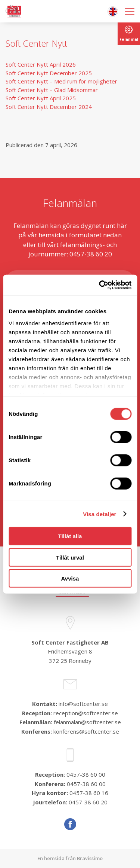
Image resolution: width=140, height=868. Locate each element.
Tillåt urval (70, 557)
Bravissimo (90, 858)
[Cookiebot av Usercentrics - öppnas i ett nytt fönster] (100, 285)
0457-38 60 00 (86, 774)
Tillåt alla (70, 536)
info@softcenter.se (83, 704)
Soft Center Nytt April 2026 (41, 64)
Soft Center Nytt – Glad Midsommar (52, 90)
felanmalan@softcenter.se (87, 722)
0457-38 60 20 (88, 802)
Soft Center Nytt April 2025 (41, 98)
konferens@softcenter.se (86, 731)
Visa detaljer (99, 514)
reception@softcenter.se (86, 713)
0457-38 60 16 (89, 793)
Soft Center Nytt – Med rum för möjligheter (61, 81)
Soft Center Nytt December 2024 (49, 107)
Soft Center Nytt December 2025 (49, 73)
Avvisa (70, 578)
